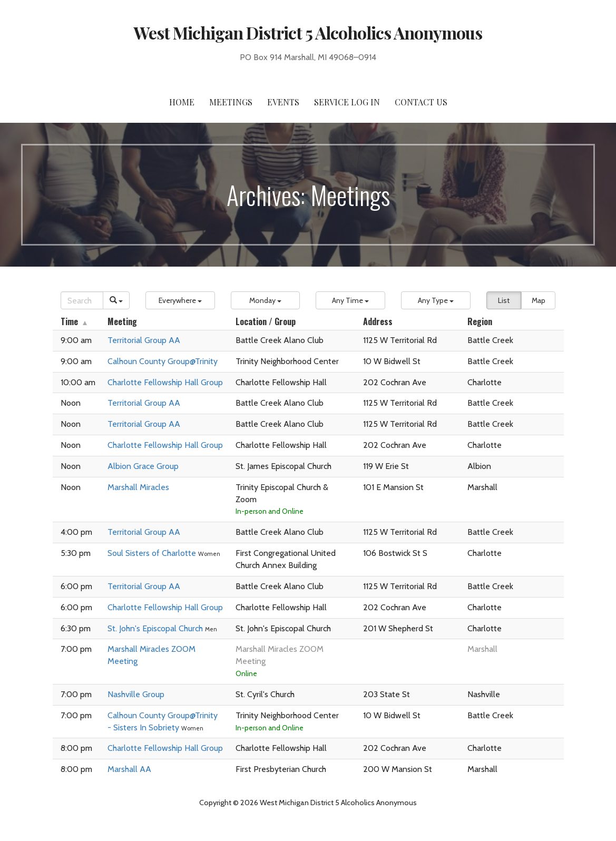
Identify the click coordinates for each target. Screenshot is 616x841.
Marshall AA (129, 769)
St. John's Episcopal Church (156, 628)
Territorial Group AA (144, 340)
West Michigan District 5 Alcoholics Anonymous (308, 32)
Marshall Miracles (138, 487)
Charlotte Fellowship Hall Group (165, 382)
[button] (180, 300)
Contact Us (421, 102)
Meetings (231, 102)
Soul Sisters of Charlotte (153, 553)
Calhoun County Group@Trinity (163, 361)
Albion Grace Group (143, 466)
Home (182, 102)
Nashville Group (136, 694)
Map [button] (539, 300)
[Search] (82, 300)
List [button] (504, 300)
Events (283, 102)
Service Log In (347, 102)
